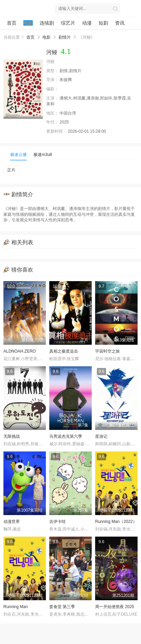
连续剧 (47, 23)
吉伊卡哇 (57, 522)
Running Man (16, 607)
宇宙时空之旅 (107, 351)
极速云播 (18, 155)
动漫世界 (12, 522)
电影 (28, 23)
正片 (11, 170)
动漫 (87, 23)
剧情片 (65, 37)
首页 (12, 23)
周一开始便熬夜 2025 (115, 607)
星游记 (101, 436)
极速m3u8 (43, 155)
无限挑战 (12, 436)
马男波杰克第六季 (66, 436)
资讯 (120, 23)
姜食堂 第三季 (62, 607)
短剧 (103, 23)
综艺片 (68, 23)
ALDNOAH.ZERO (20, 351)
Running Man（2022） (116, 522)
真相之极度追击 (64, 351)
